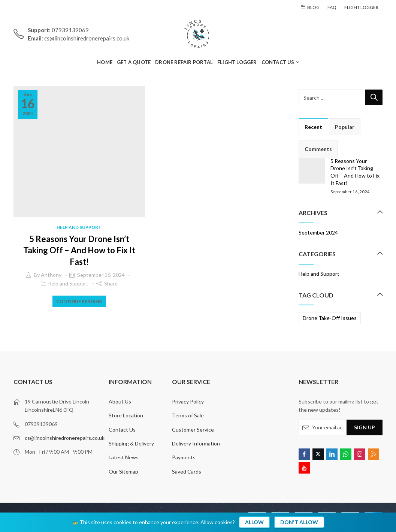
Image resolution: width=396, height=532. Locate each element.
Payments (184, 457)
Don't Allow (299, 522)
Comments (318, 149)
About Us (120, 401)
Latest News (124, 457)
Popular (345, 127)
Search (374, 97)
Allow (254, 522)
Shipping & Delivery (131, 443)
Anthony (51, 275)
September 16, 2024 (101, 275)
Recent (313, 127)
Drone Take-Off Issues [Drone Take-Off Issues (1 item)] (330, 318)
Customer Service (193, 430)
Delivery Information (196, 443)
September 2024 (318, 232)
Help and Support (79, 227)
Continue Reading (79, 301)
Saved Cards (187, 471)
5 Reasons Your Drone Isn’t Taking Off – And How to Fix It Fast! (79, 250)
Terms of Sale (188, 415)
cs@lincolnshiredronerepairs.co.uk (65, 438)
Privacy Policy (188, 401)
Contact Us (122, 430)
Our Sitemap (123, 471)
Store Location (126, 415)
